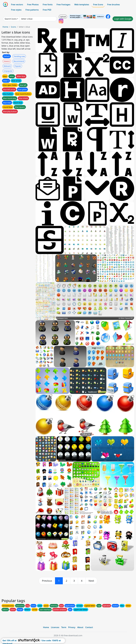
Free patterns (32, 10)
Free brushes (113, 5)
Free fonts (48, 5)
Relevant (7, 66)
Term (64, 627)
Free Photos (33, 5)
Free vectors (17, 5)
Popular (18, 66)
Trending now (19, 56)
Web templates (82, 5)
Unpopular (8, 71)
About (80, 627)
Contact (89, 627)
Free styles (16, 10)
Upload (63, 17)
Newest (7, 61)
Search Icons (11, 19)
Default (7, 56)
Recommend (19, 61)
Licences (55, 627)
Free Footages (63, 5)
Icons (13, 27)
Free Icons (98, 5)
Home (5, 27)
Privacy (72, 627)
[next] (91, 581)
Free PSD (47, 10)
